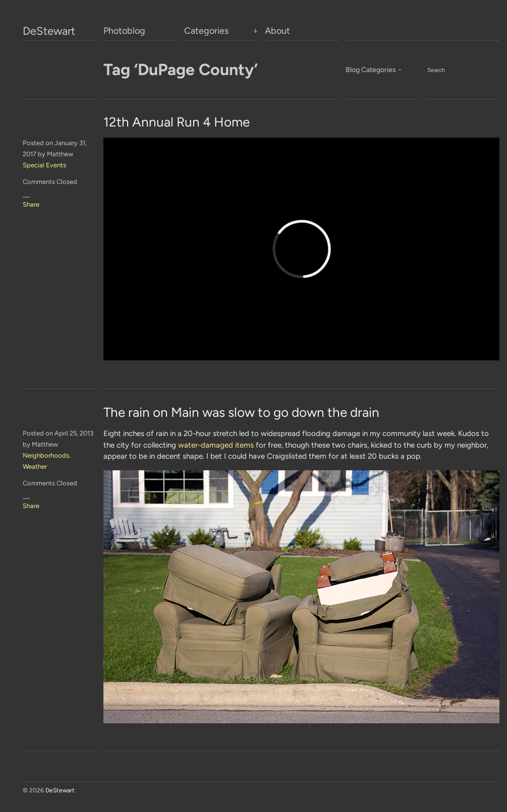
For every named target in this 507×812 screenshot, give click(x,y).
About (277, 31)
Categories (206, 31)
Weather (35, 466)
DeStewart (49, 31)
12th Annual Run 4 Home (177, 122)
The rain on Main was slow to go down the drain (241, 412)
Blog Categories (371, 70)
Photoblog (124, 31)
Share (31, 204)
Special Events (44, 165)
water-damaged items (216, 445)
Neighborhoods (46, 455)
